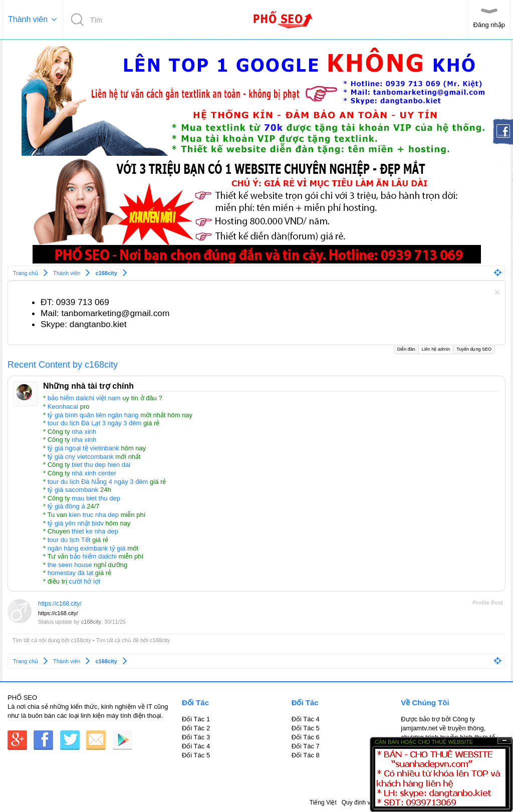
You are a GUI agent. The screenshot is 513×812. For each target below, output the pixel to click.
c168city (91, 622)
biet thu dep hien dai (101, 465)
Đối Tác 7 (306, 746)
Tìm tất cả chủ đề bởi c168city (133, 640)
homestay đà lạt (71, 573)
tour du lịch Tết (69, 540)
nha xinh (84, 432)
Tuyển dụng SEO (474, 349)
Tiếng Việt (323, 802)
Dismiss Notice (497, 292)
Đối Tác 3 (196, 737)
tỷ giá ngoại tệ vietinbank (83, 448)
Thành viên (28, 19)
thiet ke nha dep (95, 531)
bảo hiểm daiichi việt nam (84, 398)
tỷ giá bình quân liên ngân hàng (93, 415)
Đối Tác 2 (196, 728)
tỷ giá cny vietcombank (81, 457)
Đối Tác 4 (196, 746)
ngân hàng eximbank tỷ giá (87, 548)
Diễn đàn (406, 349)
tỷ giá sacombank (73, 490)
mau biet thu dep (96, 498)
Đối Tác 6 (306, 737)
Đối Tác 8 (306, 755)
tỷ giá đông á (66, 506)
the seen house (70, 565)
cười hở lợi (84, 581)
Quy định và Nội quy (369, 802)
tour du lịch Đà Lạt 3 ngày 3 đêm (95, 423)
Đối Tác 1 (196, 719)
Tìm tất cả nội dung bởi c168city (52, 640)
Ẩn (504, 741)
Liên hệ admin (436, 348)
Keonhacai (63, 407)
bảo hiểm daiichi (93, 556)
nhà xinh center (94, 473)
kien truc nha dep (94, 515)
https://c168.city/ (60, 604)
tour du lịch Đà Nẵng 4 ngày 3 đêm (98, 482)
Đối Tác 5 (196, 755)
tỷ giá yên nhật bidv (76, 523)
